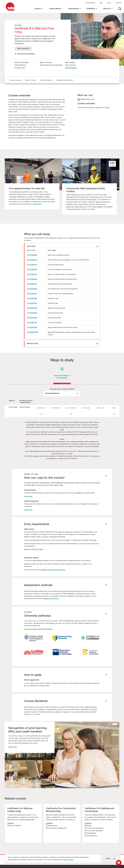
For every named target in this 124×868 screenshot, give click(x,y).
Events (109, 3)
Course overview (16, 80)
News (101, 3)
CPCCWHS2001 (33, 332)
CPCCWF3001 (32, 294)
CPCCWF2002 (32, 289)
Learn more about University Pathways (38, 629)
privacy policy (69, 860)
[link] (39, 11)
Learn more (79, 207)
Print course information (26, 54)
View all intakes (71, 68)
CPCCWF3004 (32, 308)
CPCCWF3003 (32, 303)
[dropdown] (62, 394)
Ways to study (31, 80)
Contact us (119, 3)
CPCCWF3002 (32, 299)
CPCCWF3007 (32, 323)
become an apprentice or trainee (53, 570)
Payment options (46, 80)
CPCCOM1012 (32, 260)
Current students (90, 3)
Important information (65, 80)
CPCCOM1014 (32, 270)
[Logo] (10, 11)
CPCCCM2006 (32, 255)
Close (108, 859)
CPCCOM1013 (32, 265)
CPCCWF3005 (32, 313)
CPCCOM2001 (32, 279)
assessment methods (50, 599)
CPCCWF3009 (32, 328)
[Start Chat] (119, 863)
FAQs (41, 550)
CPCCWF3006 (32, 318)
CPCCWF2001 (32, 284)
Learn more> (37, 204)
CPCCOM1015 (32, 274)
